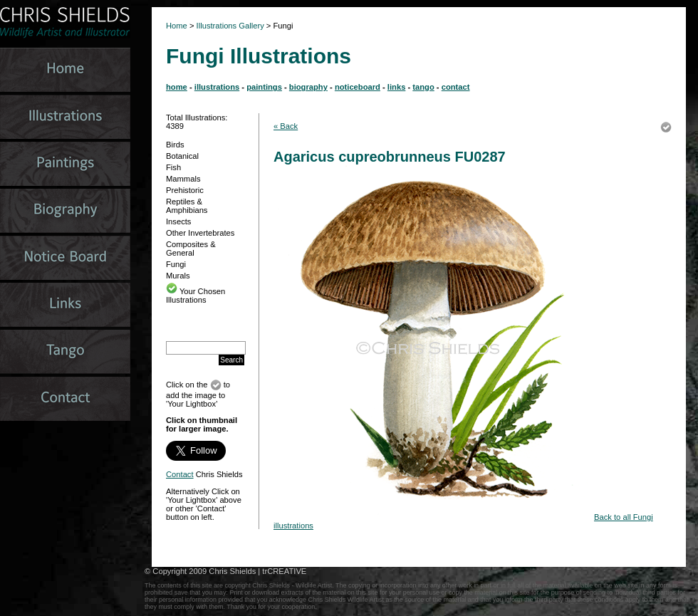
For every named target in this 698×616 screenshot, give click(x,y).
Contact (180, 474)
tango (423, 87)
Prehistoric (185, 190)
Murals (178, 276)
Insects (178, 221)
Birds (175, 145)
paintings (264, 87)
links (397, 87)
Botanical (182, 156)
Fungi (176, 264)
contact (456, 87)
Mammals (183, 179)
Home (177, 26)
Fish (173, 167)
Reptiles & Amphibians (187, 206)
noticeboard (358, 87)
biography (308, 87)
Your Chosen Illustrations (196, 296)
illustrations (217, 87)
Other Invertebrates (200, 233)
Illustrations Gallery (229, 26)
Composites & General (191, 249)
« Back (286, 126)
